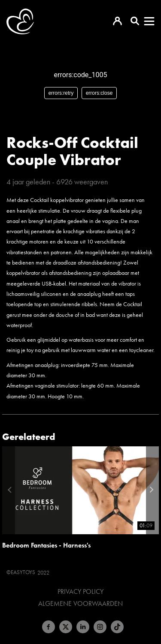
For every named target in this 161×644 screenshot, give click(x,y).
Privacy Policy (80, 592)
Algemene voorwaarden (80, 604)
